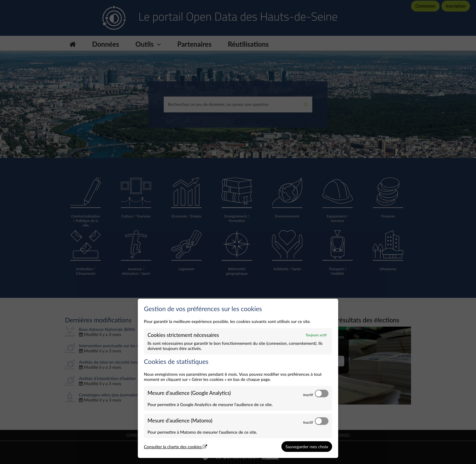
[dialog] (238, 378)
